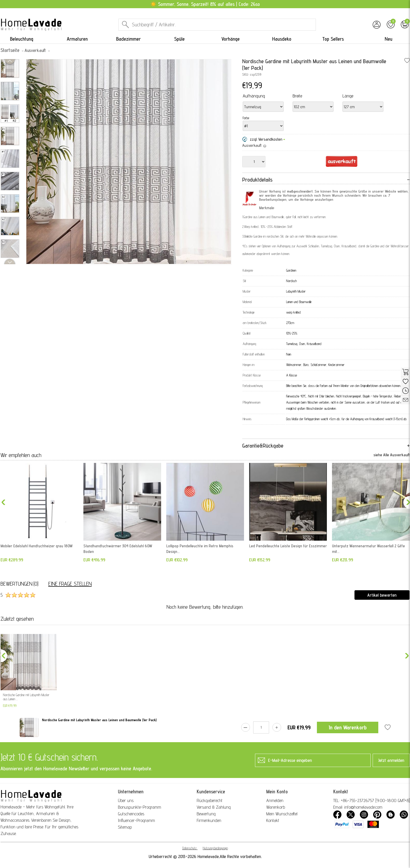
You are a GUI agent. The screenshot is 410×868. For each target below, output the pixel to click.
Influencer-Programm (136, 820)
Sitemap (125, 827)
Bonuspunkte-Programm (140, 807)
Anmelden (275, 800)
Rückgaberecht (210, 800)
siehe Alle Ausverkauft (392, 455)
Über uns (126, 800)
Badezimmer (128, 39)
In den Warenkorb (348, 727)
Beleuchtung (22, 39)
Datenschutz (190, 848)
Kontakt (273, 820)
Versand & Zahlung (214, 807)
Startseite (10, 50)
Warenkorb (276, 807)
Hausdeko (282, 39)
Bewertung (206, 814)
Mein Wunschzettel (282, 814)
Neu (389, 39)
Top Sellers (333, 39)
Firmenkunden (209, 820)
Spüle (179, 39)
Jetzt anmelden (391, 760)
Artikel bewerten (382, 595)
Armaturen (77, 39)
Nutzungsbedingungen (215, 848)
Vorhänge (231, 39)
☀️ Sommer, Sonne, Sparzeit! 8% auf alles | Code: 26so (205, 4)
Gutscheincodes (131, 814)
